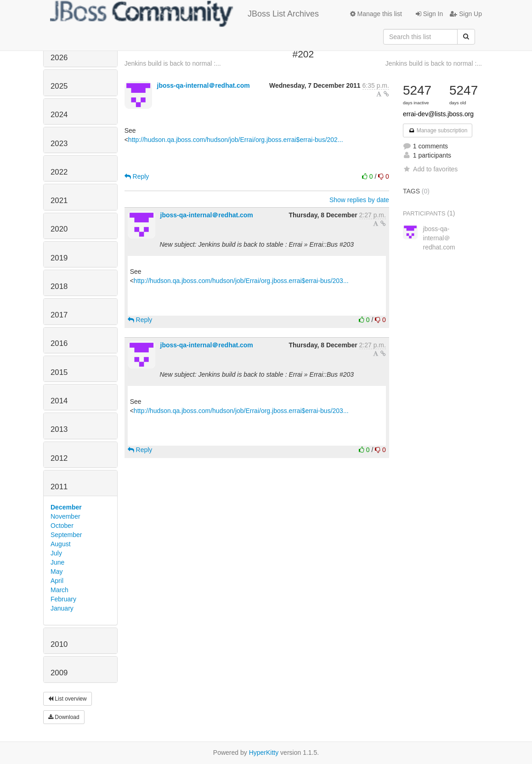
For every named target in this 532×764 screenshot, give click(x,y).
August (61, 544)
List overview (68, 699)
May (57, 572)
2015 (59, 372)
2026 (59, 58)
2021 (59, 201)
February (63, 599)
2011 (59, 487)
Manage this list (376, 14)
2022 (59, 172)
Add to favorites (430, 169)
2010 (59, 644)
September (66, 535)
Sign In (429, 14)
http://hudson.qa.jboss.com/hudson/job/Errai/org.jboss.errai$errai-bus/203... (241, 281)
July (56, 553)
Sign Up (466, 14)
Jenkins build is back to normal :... (173, 63)
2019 (59, 258)
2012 (59, 458)
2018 (59, 286)
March (59, 590)
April (57, 581)
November (65, 516)
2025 (59, 86)
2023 (59, 144)
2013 (59, 429)
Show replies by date (359, 200)
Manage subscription (438, 130)
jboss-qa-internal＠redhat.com (204, 85)
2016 (59, 343)
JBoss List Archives (184, 14)
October (62, 526)
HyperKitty (264, 753)
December (66, 507)
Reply (137, 176)
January (62, 608)
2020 (59, 229)
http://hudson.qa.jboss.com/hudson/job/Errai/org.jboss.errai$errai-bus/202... (236, 140)
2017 (59, 315)
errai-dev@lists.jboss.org (438, 114)
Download (64, 717)
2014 (59, 401)
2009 (59, 673)
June (57, 562)
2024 (59, 115)
